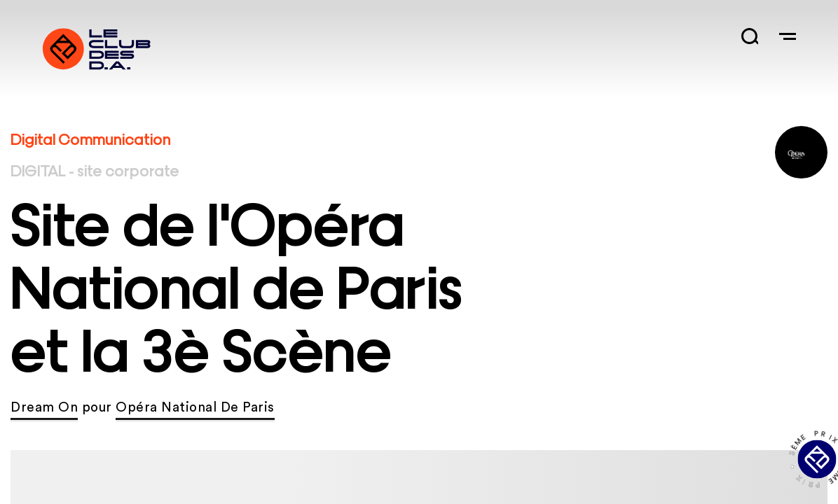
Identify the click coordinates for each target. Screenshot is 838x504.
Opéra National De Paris (195, 408)
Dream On (44, 408)
